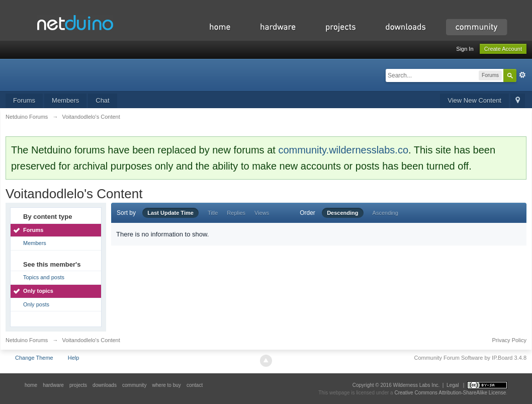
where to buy (167, 385)
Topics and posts (44, 277)
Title (213, 213)
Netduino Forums (27, 340)
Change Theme (34, 358)
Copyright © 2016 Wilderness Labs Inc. (396, 385)
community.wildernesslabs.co (343, 150)
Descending (342, 213)
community (134, 385)
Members (65, 100)
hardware (53, 385)
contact (195, 385)
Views (262, 213)
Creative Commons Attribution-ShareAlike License (450, 393)
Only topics (38, 291)
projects (78, 385)
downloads (105, 385)
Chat (102, 100)
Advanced (522, 75)
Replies (236, 213)
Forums (24, 100)
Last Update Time (170, 213)
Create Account (503, 49)
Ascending (385, 213)
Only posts (36, 304)
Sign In (465, 49)
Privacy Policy (509, 340)
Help (74, 358)
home (31, 385)
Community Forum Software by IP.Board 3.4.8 (470, 358)
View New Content (474, 100)
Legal (453, 385)
